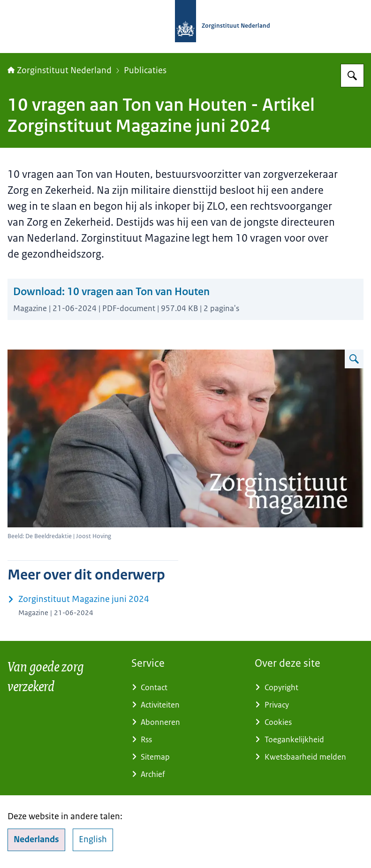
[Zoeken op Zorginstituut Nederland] (352, 76)
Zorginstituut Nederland (60, 70)
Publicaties (145, 70)
